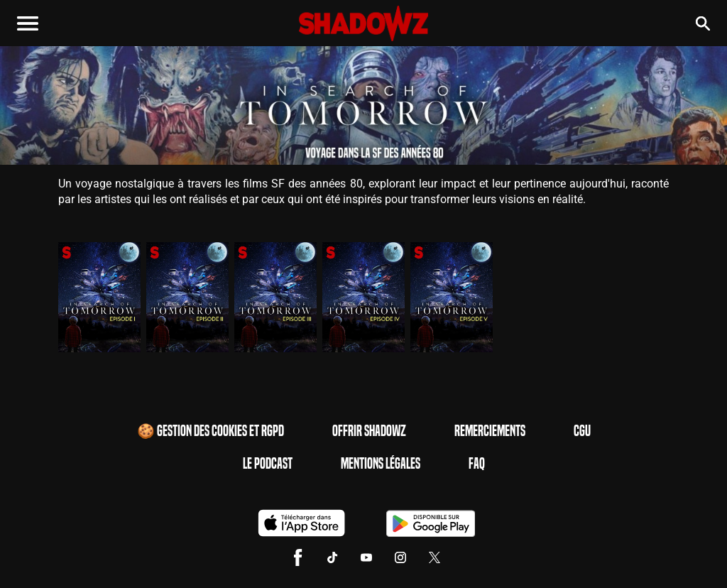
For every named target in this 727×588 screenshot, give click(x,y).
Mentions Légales (381, 464)
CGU (582, 431)
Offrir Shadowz (369, 431)
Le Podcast (268, 464)
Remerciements (490, 431)
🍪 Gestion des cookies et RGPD (211, 431)
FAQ (477, 464)
